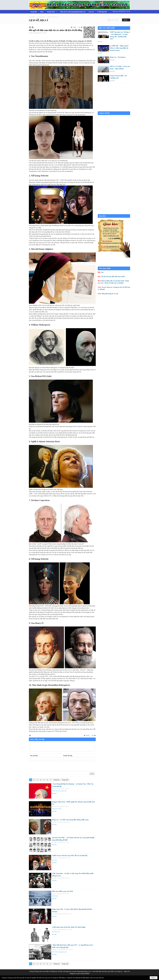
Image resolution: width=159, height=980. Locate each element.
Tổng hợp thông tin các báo (110, 294)
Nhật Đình (55, 896)
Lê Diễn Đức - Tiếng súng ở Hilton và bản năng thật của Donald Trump (119, 48)
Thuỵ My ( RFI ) (57, 809)
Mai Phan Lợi (56, 932)
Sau (79, 27)
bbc (103, 272)
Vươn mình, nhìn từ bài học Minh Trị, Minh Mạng (69, 927)
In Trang (30, 735)
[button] (52, 12)
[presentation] (45, 766)
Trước (74, 27)
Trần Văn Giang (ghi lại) (59, 791)
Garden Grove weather (114, 110)
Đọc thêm (54, 793)
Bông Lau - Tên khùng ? (118, 57)
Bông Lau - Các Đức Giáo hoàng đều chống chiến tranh (70, 820)
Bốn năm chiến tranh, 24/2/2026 (63, 891)
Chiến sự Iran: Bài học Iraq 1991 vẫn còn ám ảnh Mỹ (70, 856)
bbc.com (54, 860)
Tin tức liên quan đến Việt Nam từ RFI (113, 277)
